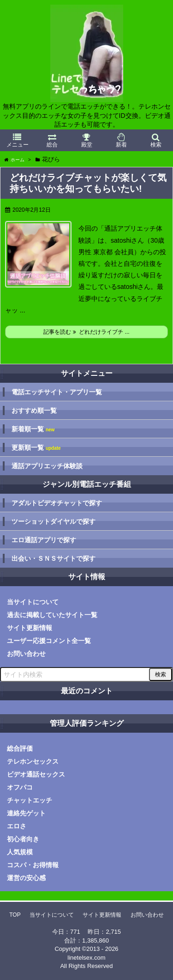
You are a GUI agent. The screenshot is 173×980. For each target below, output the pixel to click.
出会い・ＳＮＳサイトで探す (54, 558)
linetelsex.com (86, 958)
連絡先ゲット (26, 813)
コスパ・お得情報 (33, 865)
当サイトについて (33, 602)
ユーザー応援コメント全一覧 (49, 641)
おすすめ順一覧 (34, 410)
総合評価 (20, 748)
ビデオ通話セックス (36, 774)
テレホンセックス (33, 761)
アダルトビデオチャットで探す (57, 503)
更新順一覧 (36, 448)
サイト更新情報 (30, 628)
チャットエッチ (30, 800)
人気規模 (20, 852)
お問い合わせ (26, 654)
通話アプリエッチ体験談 (47, 466)
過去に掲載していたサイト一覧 (52, 615)
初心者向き (23, 839)
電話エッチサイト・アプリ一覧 (57, 392)
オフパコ (20, 787)
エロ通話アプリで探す (44, 540)
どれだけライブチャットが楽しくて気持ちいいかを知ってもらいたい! (88, 183)
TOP (15, 915)
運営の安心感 (26, 878)
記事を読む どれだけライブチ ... (86, 332)
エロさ (17, 826)
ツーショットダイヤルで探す (54, 521)
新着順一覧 (33, 429)
